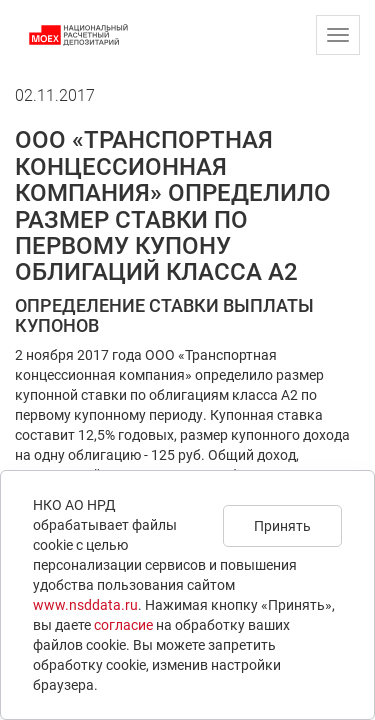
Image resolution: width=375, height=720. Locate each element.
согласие (123, 625)
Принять (282, 526)
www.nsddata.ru (85, 605)
